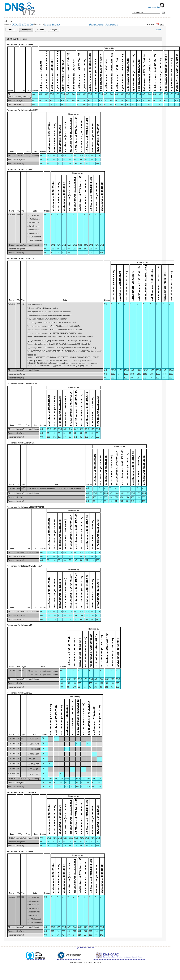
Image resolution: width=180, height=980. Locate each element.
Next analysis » (112, 24)
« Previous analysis (97, 24)
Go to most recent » (52, 24)
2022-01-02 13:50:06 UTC (22, 24)
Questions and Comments (85, 948)
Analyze (54, 30)
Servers (41, 30)
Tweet (158, 30)
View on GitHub (156, 7)
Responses (26, 30)
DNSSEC (11, 30)
